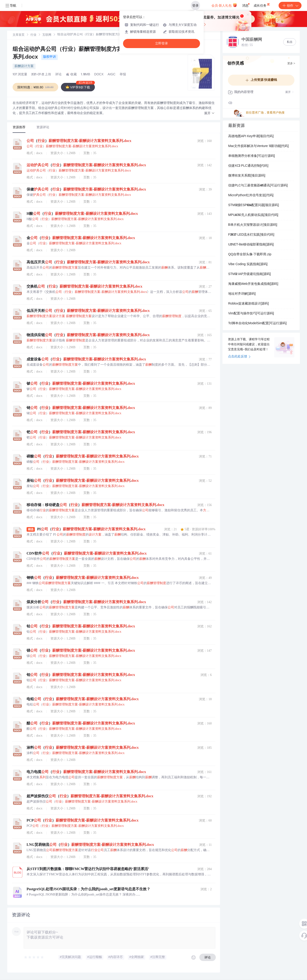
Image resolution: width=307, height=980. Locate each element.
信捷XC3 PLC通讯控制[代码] (248, 166)
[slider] (34, 957)
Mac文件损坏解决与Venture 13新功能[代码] (258, 146)
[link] (19, 35)
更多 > (291, 64)
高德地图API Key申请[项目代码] (251, 136)
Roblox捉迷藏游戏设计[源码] (248, 304)
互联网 (47, 35)
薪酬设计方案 (24, 66)
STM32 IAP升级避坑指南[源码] (249, 274)
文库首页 (19, 35)
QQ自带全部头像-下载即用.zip (250, 255)
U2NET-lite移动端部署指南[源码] (251, 245)
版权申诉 (49, 57)
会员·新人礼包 (224, 5)
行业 (33, 35)
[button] (209, 113)
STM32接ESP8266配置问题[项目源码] (254, 205)
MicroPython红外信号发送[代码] (251, 196)
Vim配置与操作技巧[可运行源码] (251, 314)
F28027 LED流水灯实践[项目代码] (251, 235)
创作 (290, 5)
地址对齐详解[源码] (242, 294)
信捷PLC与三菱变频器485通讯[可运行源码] (258, 186)
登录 (195, 5)
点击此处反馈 (239, 357)
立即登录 (162, 43)
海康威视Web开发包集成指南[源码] (253, 284)
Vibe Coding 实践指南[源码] (248, 264)
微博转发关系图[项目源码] (247, 176)
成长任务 (262, 5)
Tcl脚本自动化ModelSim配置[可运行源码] (257, 324)
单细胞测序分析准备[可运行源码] (252, 156)
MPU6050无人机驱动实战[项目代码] (253, 215)
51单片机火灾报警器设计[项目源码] (253, 225)
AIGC (112, 75)
